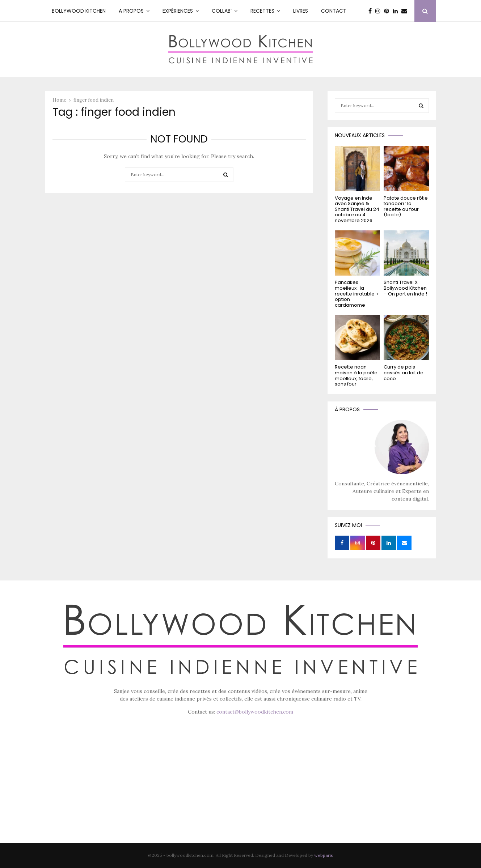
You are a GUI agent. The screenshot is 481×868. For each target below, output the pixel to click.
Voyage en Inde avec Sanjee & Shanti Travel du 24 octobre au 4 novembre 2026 (357, 209)
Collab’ (222, 11)
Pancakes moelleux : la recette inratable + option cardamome (357, 293)
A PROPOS (131, 11)
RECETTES (262, 11)
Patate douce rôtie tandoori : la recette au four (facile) (406, 207)
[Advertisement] (241, 789)
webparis (324, 855)
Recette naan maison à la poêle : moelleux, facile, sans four (357, 375)
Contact (334, 11)
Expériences (178, 11)
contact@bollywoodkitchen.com (255, 712)
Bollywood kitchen (79, 11)
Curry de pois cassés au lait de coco (404, 373)
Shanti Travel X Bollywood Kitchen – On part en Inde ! (405, 288)
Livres (301, 11)
